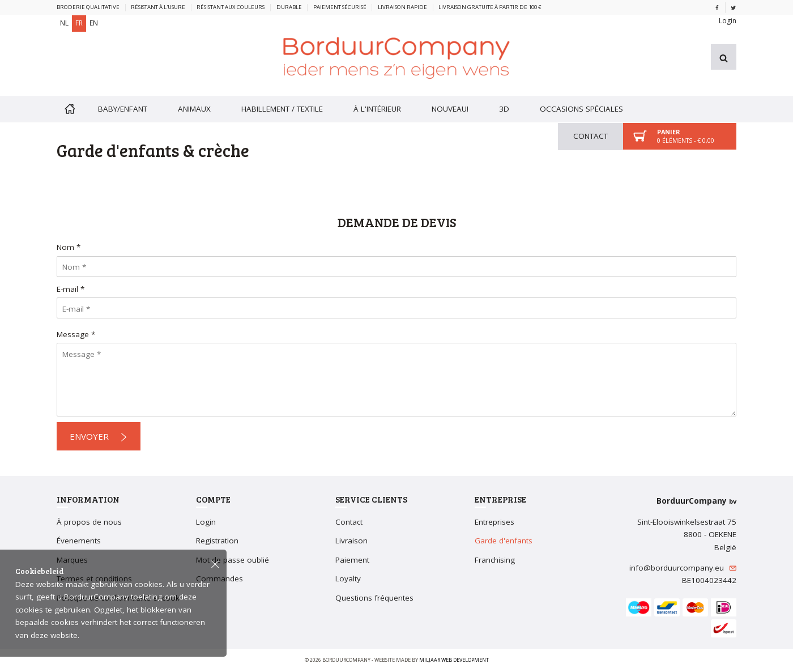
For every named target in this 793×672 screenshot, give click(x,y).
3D (504, 109)
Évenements (79, 541)
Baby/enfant (123, 109)
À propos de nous (89, 522)
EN (94, 23)
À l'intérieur (377, 109)
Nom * (69, 247)
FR (79, 23)
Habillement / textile (282, 109)
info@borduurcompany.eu (683, 568)
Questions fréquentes (374, 598)
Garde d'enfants (504, 541)
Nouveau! (450, 109)
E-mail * (71, 289)
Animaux (194, 109)
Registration (217, 541)
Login (728, 21)
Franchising (495, 560)
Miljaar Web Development (454, 660)
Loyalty (348, 579)
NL (64, 23)
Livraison (351, 541)
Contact (591, 136)
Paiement (352, 560)
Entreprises (494, 522)
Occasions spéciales (581, 109)
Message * (76, 334)
